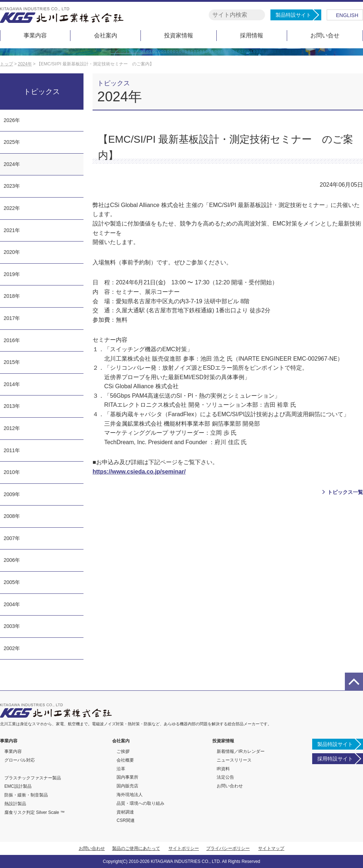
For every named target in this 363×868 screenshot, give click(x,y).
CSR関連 (125, 820)
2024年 (12, 164)
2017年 (12, 318)
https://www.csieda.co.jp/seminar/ (139, 472)
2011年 (12, 450)
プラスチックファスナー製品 (33, 778)
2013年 (12, 406)
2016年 (12, 340)
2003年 (12, 626)
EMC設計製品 (18, 786)
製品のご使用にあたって (136, 848)
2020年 (12, 252)
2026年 (12, 120)
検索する (258, 15)
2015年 (12, 362)
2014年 (12, 384)
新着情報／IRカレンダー (241, 751)
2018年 (12, 296)
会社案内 (106, 35)
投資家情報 (179, 35)
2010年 (12, 472)
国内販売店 (127, 786)
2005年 (12, 582)
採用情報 (252, 35)
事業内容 (35, 35)
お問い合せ (325, 35)
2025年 (12, 142)
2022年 (12, 208)
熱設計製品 (15, 804)
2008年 (12, 516)
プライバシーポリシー (228, 848)
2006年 (12, 560)
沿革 (121, 769)
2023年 (12, 186)
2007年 (12, 538)
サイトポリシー (184, 848)
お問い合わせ (230, 786)
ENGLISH (347, 15)
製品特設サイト (293, 15)
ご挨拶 (123, 751)
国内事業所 (127, 777)
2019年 (12, 274)
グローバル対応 (20, 760)
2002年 (12, 648)
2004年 (12, 604)
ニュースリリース (234, 760)
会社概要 (125, 760)
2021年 (12, 230)
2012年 (12, 428)
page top (354, 682)
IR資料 (223, 769)
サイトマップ (271, 848)
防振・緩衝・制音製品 (26, 795)
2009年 (12, 494)
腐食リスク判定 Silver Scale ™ (34, 812)
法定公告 (225, 777)
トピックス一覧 (345, 492)
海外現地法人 (130, 795)
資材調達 (125, 812)
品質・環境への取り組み (140, 803)
